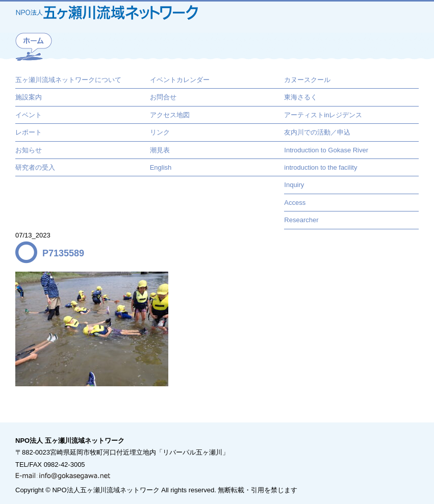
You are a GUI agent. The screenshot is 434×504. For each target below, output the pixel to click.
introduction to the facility (321, 167)
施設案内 (29, 97)
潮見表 (160, 150)
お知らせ (29, 150)
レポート (29, 132)
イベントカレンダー (180, 80)
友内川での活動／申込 (317, 132)
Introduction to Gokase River (326, 150)
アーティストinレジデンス (323, 115)
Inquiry (294, 185)
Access (295, 203)
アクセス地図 (170, 115)
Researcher (301, 220)
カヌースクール (307, 80)
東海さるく (301, 97)
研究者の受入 (35, 167)
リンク (160, 132)
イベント (29, 115)
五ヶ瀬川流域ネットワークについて (68, 80)
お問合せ (163, 97)
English (161, 167)
